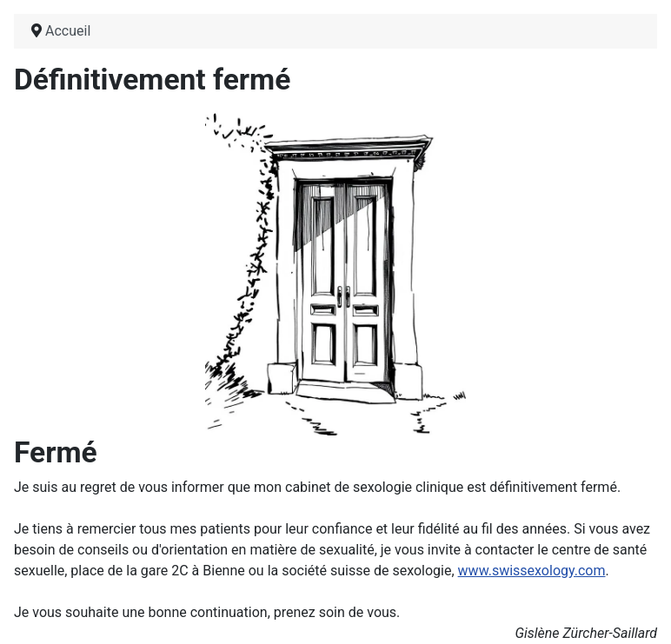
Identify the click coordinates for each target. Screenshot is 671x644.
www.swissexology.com (532, 571)
